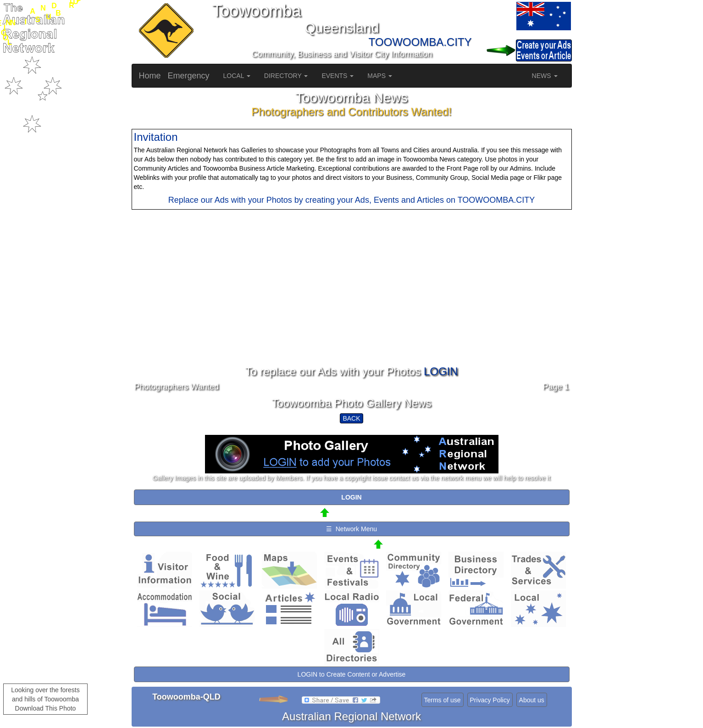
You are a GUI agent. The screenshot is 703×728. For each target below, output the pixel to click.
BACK (351, 418)
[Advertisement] (352, 301)
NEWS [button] (545, 76)
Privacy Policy (490, 700)
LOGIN (441, 371)
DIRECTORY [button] (286, 76)
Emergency (189, 76)
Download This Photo (46, 708)
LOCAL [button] (237, 76)
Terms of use (443, 700)
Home (150, 76)
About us (532, 700)
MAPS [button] (380, 76)
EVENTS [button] (338, 76)
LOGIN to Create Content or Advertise (352, 674)
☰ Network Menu (351, 529)
